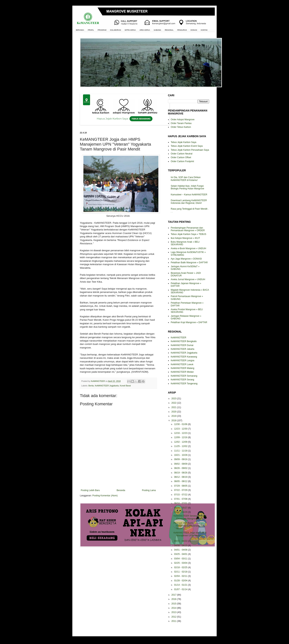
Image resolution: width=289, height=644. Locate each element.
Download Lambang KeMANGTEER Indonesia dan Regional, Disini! (189, 202)
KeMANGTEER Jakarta (182, 349)
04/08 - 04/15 (181, 545)
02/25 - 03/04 (181, 563)
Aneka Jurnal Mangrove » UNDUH (188, 279)
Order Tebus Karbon (181, 127)
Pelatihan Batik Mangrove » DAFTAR (189, 263)
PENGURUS (182, 30)
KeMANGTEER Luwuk (182, 364)
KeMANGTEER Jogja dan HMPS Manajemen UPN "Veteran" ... (190, 534)
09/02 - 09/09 (181, 464)
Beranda (121, 490)
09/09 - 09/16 (181, 459)
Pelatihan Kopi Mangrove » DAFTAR (189, 322)
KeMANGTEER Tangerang (184, 384)
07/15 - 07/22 (181, 495)
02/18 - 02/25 (181, 567)
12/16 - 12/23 (181, 433)
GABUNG (157, 30)
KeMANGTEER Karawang (184, 357)
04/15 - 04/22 (181, 541)
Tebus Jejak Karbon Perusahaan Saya (190, 150)
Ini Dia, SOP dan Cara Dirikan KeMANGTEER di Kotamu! (186, 179)
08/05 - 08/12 (181, 481)
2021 (174, 407)
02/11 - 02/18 (181, 572)
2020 (174, 412)
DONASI (194, 30)
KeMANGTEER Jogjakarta (107, 386)
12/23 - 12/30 (181, 429)
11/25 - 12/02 (181, 446)
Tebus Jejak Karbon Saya (183, 142)
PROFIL (91, 30)
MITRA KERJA (130, 30)
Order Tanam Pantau (181, 123)
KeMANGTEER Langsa (182, 360)
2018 (174, 421)
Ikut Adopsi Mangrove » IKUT (185, 238)
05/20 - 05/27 (181, 508)
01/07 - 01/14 (181, 589)
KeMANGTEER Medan (182, 372)
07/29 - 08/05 (181, 486)
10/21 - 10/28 (181, 455)
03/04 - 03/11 (181, 559)
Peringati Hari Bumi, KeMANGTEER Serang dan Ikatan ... (189, 526)
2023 (174, 399)
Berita (91, 386)
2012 (174, 617)
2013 (174, 612)
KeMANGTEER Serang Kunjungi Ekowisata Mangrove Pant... (190, 517)
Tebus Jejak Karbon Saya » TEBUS (188, 234)
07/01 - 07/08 (181, 499)
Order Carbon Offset (181, 157)
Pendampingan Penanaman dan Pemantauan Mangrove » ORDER (188, 229)
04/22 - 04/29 (181, 512)
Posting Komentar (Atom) (105, 496)
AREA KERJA (145, 30)
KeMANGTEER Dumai (182, 345)
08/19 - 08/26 (181, 473)
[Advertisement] (118, 563)
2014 (174, 608)
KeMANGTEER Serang (182, 380)
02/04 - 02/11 (181, 576)
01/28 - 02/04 (181, 581)
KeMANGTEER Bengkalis (184, 341)
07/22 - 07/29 (181, 490)
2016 (174, 599)
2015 (174, 604)
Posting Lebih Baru (90, 490)
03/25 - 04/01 (181, 554)
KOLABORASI (116, 30)
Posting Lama (149, 490)
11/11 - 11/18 (181, 451)
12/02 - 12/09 (181, 442)
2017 (174, 595)
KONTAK (204, 30)
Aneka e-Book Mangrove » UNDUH (188, 248)
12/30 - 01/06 (181, 424)
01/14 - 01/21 (181, 585)
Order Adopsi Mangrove (183, 120)
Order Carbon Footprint (182, 161)
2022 (174, 403)
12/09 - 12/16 (181, 437)
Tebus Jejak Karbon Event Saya (187, 146)
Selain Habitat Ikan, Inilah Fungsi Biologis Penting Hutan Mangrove (187, 187)
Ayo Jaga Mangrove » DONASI (186, 259)
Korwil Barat (125, 386)
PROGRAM (102, 30)
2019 (174, 416)
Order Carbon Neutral (182, 154)
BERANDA (80, 30)
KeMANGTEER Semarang (184, 376)
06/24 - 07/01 (181, 503)
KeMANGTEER (179, 338)
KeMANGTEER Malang (182, 368)
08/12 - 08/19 (181, 477)
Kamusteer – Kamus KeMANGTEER (189, 195)
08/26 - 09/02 (181, 468)
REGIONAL (169, 30)
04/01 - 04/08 (181, 550)
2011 (174, 621)
